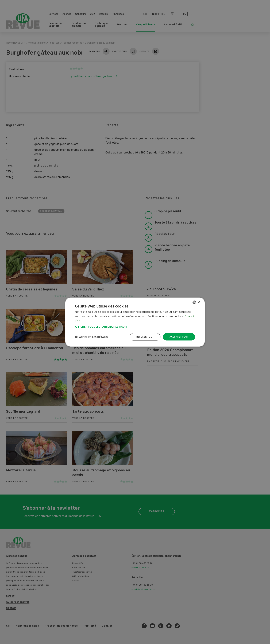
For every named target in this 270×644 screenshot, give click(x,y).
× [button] (199, 302)
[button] (135, 326)
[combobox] (194, 302)
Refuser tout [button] (143, 337)
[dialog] (135, 322)
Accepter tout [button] (178, 337)
